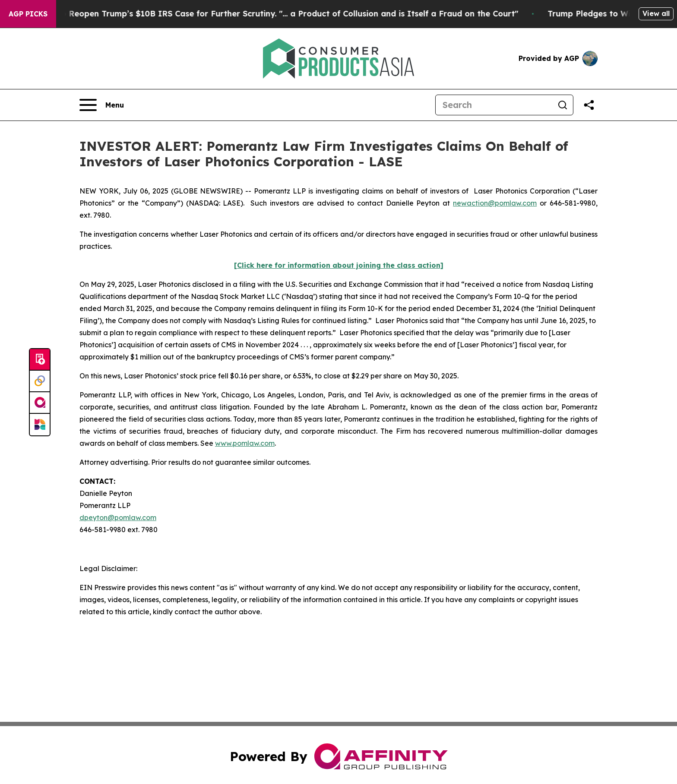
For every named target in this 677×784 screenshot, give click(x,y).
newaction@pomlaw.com (495, 203)
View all (656, 13)
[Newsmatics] (40, 425)
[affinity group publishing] (40, 403)
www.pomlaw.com (245, 443)
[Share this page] (589, 105)
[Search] (494, 105)
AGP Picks (28, 14)
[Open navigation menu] (102, 105)
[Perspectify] (40, 381)
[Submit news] (40, 360)
